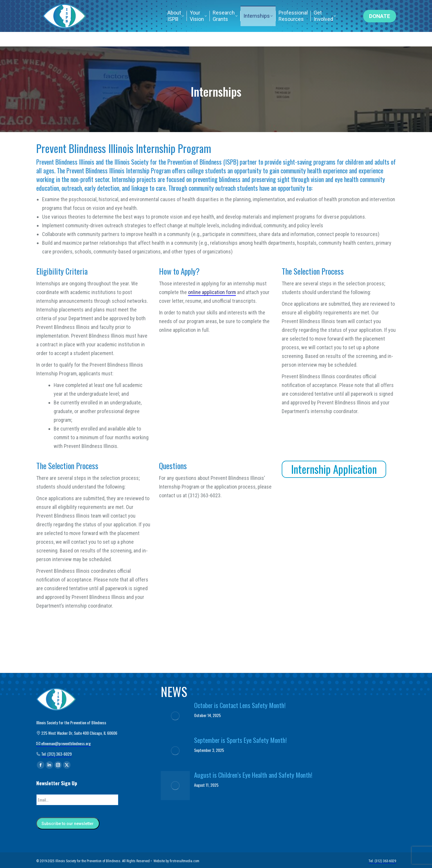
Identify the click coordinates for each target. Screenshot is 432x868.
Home (300, 7)
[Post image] (175, 716)
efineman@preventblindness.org (178, 7)
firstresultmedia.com (185, 859)
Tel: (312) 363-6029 (336, 7)
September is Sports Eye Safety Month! (241, 740)
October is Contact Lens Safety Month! (240, 705)
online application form (212, 292)
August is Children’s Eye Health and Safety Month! (253, 775)
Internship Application (334, 469)
